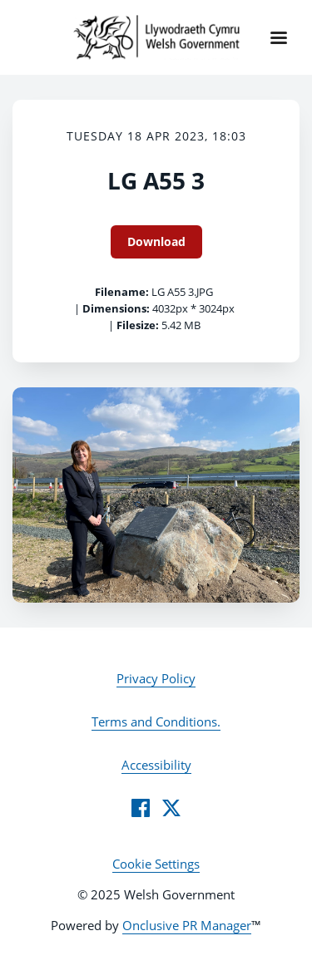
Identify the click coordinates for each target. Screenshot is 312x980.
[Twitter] (171, 808)
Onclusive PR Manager (187, 925)
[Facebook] (141, 808)
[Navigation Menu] (279, 37)
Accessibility (156, 765)
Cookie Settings (156, 864)
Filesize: (138, 325)
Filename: (122, 292)
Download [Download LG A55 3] (156, 241)
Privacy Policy (156, 678)
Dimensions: (116, 308)
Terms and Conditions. (156, 721)
